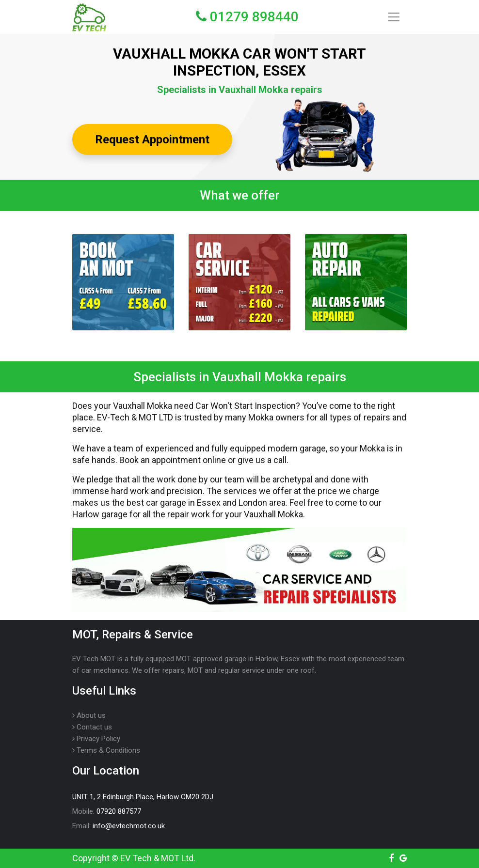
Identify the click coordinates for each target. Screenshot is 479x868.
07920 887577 (119, 811)
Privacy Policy (96, 739)
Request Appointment (152, 139)
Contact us (92, 727)
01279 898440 (247, 17)
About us (89, 715)
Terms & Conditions (106, 750)
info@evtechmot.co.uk (129, 826)
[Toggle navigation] (394, 17)
